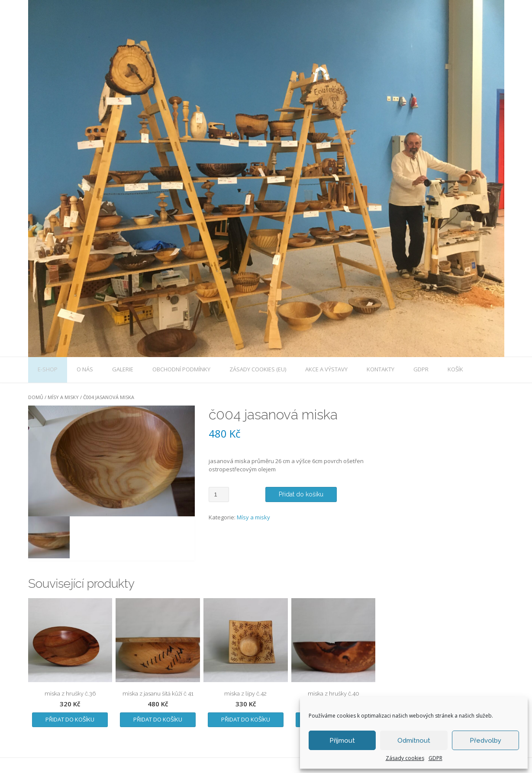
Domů (36, 397)
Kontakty (380, 369)
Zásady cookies (405, 758)
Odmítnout (414, 741)
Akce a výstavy (326, 369)
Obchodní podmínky (181, 369)
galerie (123, 369)
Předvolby (485, 741)
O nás (85, 369)
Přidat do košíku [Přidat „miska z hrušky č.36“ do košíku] (70, 719)
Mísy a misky (63, 397)
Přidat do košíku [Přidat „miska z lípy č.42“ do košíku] (246, 719)
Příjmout (342, 741)
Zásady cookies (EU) (258, 369)
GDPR (435, 758)
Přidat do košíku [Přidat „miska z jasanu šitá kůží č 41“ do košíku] (158, 719)
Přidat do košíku (301, 494)
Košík (455, 369)
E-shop (48, 369)
